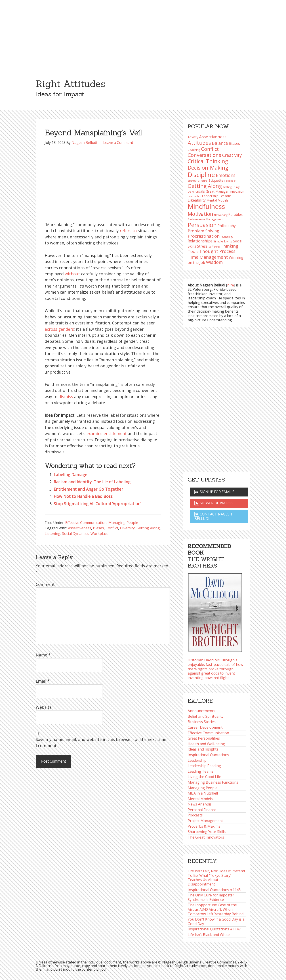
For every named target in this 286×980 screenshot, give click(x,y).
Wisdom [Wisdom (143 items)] (214, 262)
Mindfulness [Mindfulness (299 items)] (206, 206)
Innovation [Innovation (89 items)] (237, 191)
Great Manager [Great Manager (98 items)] (217, 191)
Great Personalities (204, 738)
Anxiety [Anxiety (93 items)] (193, 137)
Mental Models (200, 799)
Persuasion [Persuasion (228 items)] (202, 225)
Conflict (112, 528)
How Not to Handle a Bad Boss (83, 496)
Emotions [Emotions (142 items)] (226, 175)
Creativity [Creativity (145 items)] (232, 155)
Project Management (205, 821)
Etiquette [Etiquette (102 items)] (216, 180)
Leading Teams (201, 771)
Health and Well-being (206, 744)
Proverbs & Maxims (204, 826)
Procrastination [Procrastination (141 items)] (204, 236)
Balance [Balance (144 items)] (220, 143)
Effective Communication (86, 523)
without (72, 274)
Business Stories (202, 722)
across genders (59, 329)
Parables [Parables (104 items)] (236, 215)
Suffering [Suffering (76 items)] (214, 247)
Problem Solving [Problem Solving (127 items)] (203, 231)
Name (43, 655)
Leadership (197, 760)
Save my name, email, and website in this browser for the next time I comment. (101, 742)
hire (231, 285)
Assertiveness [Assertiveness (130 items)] (213, 137)
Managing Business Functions (213, 782)
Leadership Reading (204, 766)
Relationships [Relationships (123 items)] (200, 241)
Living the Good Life (204, 777)
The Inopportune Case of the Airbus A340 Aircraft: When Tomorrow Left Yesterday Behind (216, 909)
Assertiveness (80, 528)
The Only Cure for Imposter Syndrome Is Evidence (211, 897)
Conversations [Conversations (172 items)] (204, 155)
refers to (128, 231)
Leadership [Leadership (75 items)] (194, 196)
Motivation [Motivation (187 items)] (200, 214)
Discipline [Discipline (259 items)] (201, 175)
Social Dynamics (75, 534)
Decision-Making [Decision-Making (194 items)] (208, 168)
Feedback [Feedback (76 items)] (230, 181)
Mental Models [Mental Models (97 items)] (218, 200)
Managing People (123, 523)
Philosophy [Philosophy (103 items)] (227, 226)
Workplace (99, 534)
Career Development (205, 727)
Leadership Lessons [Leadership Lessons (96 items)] (217, 196)
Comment (45, 584)
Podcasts (195, 815)
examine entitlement (107, 433)
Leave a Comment (118, 143)
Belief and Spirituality (206, 716)
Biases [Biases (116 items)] (234, 143)
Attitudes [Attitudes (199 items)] (199, 143)
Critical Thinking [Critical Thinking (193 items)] (208, 161)
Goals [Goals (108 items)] (200, 191)
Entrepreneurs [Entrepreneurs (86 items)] (198, 181)
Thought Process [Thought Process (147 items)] (217, 251)
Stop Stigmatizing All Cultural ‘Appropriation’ (97, 504)
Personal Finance (202, 810)
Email (43, 681)
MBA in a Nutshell (203, 793)
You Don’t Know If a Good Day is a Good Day (216, 921)
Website (44, 707)
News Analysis (200, 804)
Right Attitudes (70, 84)
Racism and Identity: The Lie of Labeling (92, 482)
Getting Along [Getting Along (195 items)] (205, 186)
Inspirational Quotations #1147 (214, 929)
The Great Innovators (206, 837)
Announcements (201, 711)
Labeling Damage (70, 475)
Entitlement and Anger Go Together (88, 489)
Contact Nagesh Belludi (213, 516)
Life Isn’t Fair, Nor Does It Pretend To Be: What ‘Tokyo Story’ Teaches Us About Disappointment (216, 878)
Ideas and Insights (203, 749)
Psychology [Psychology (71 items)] (227, 237)
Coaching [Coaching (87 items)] (194, 150)
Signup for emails (214, 492)
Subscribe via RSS (213, 503)
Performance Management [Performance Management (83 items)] (206, 219)
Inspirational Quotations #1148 (214, 890)
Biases (98, 528)
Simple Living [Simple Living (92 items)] (223, 241)
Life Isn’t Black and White (209, 935)
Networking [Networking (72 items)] (221, 215)
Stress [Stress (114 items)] (202, 246)
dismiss (66, 397)
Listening (53, 534)
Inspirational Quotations (208, 755)
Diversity (127, 528)
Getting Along (148, 528)
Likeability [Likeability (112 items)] (197, 200)
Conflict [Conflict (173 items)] (210, 149)
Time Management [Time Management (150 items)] (208, 257)
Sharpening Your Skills (207, 832)
